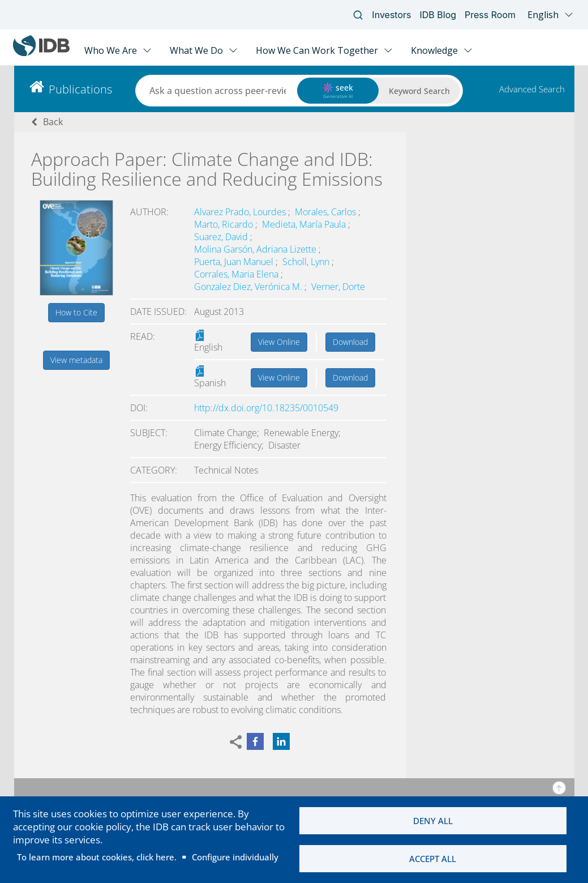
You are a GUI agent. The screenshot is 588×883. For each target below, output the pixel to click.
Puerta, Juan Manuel (235, 262)
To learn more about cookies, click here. (97, 857)
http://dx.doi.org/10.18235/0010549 (266, 408)
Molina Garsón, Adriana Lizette (256, 249)
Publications (80, 89)
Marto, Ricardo (225, 224)
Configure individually (235, 857)
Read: (143, 336)
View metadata (76, 360)
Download (350, 342)
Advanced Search (532, 89)
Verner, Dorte (338, 287)
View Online (279, 342)
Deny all (433, 821)
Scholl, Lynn (307, 262)
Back (53, 122)
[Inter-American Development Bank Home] (41, 54)
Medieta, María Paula (305, 224)
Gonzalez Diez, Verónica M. (249, 287)
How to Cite (76, 312)
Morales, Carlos (327, 212)
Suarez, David (222, 237)
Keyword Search (419, 91)
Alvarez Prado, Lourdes (241, 212)
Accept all (433, 859)
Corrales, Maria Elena (237, 274)
